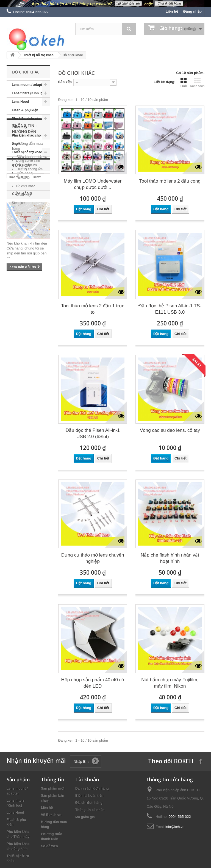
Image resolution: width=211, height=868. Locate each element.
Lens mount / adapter (28, 85)
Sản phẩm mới (53, 788)
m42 (12, 299)
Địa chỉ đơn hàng (89, 803)
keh (27, 307)
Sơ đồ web (49, 846)
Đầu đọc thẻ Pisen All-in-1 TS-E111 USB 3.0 (170, 309)
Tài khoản (87, 779)
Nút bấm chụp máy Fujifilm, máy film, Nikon (170, 683)
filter (24, 299)
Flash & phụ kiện (25, 110)
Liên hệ (172, 11)
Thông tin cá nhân (90, 810)
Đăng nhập (192, 11)
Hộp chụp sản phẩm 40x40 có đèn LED (93, 683)
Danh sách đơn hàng (92, 788)
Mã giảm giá (85, 817)
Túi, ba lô (22, 178)
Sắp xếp (65, 82)
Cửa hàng (24, 268)
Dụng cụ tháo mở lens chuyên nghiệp (93, 558)
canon (16, 316)
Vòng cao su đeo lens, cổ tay (170, 430)
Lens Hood (20, 102)
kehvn (38, 299)
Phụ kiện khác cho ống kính (26, 140)
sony (39, 307)
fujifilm (14, 324)
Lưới (184, 83)
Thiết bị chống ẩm (29, 169)
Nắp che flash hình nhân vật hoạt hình (170, 558)
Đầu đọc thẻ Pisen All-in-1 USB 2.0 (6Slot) (93, 433)
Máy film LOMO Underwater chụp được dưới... (93, 184)
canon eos (35, 316)
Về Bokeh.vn (26, 260)
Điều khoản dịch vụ (31, 252)
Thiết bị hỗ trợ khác (38, 55)
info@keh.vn (175, 827)
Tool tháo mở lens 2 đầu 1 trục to (93, 309)
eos (27, 324)
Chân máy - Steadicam (22, 199)
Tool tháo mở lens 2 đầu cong (170, 181)
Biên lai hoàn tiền (89, 796)
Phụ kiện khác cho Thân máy (26, 123)
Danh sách (197, 83)
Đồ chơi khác (25, 186)
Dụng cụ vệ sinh (27, 161)
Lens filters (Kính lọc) (29, 93)
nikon (14, 308)
